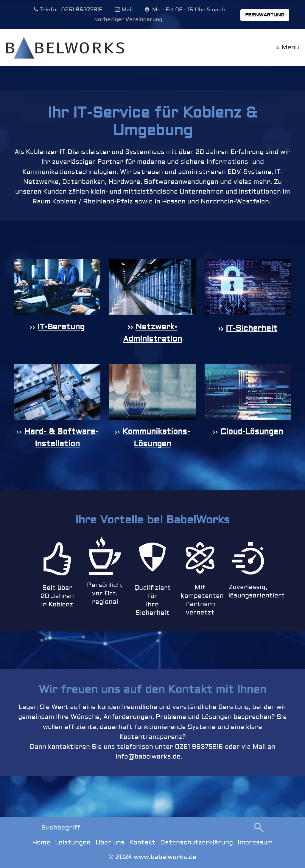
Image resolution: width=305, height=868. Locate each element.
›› (34, 327)
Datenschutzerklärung (197, 842)
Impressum (255, 842)
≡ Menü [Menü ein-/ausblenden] (288, 47)
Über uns (110, 842)
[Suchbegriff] (152, 828)
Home (41, 842)
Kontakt (142, 842)
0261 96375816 (82, 10)
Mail (127, 10)
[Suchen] (259, 828)
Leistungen (73, 842)
